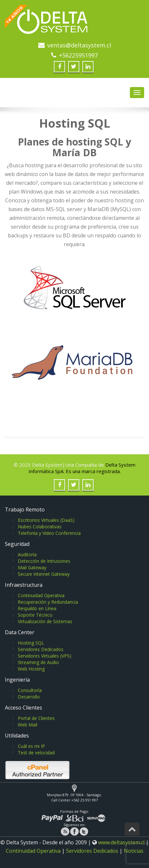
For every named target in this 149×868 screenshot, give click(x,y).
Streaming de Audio (38, 662)
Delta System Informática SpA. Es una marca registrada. (82, 468)
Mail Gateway (32, 567)
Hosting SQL (31, 643)
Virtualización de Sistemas (45, 621)
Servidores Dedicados (41, 649)
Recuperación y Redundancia (48, 602)
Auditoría (27, 554)
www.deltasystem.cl (121, 842)
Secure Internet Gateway (44, 574)
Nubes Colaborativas (40, 527)
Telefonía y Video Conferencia (49, 533)
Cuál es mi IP (31, 746)
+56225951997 (78, 55)
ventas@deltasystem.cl (79, 45)
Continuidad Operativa (41, 595)
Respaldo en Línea (37, 608)
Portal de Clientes (36, 718)
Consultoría (30, 690)
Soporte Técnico (35, 615)
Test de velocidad (36, 753)
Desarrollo (29, 697)
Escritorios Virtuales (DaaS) (46, 520)
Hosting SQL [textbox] (75, 123)
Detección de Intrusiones (44, 561)
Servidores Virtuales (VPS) (45, 656)
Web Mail (28, 725)
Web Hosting (31, 669)
